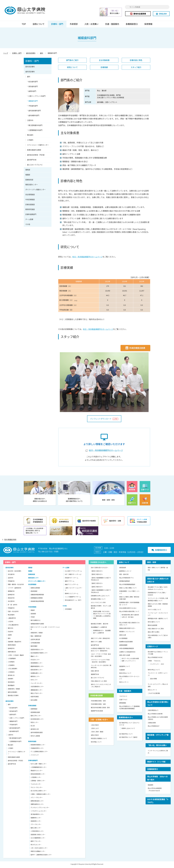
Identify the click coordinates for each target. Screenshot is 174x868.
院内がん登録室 (35, 737)
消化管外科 (11, 602)
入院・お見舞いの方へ (99, 721)
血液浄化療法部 (35, 640)
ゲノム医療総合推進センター (39, 753)
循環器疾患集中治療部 (37, 625)
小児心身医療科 (13, 670)
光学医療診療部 (35, 644)
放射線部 (33, 615)
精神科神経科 (12, 646)
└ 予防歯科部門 (32, 107)
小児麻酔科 (11, 666)
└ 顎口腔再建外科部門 (34, 126)
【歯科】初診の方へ (97, 584)
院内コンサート (124, 683)
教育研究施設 (30, 210)
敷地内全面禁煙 (138, 14)
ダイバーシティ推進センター (36, 190)
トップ (6, 54)
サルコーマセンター (37, 788)
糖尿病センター (35, 677)
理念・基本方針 (124, 575)
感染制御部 (34, 592)
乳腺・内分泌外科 (13, 612)
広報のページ (153, 647)
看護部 (28, 176)
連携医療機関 (123, 646)
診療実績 (104, 68)
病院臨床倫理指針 (125, 582)
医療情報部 (34, 710)
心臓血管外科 (12, 619)
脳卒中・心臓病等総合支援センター (41, 856)
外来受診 (74, 25)
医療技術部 (29, 181)
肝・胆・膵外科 (13, 606)
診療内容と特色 (136, 61)
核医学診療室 (35, 698)
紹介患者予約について (126, 735)
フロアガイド (123, 697)
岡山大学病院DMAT (154, 727)
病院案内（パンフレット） (127, 633)
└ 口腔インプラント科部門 (36, 97)
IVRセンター (34, 681)
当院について (39, 25)
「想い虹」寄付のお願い (157, 746)
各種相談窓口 (132, 25)
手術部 (33, 618)
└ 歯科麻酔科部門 (33, 116)
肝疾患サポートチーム (72, 579)
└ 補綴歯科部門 (32, 102)
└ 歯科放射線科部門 (34, 112)
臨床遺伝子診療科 (13, 696)
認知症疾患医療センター (38, 775)
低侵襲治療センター (37, 674)
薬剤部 (28, 171)
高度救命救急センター (37, 651)
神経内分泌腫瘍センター (38, 852)
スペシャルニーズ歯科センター (38, 146)
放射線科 (11, 680)
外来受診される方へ (98, 563)
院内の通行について (154, 623)
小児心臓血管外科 (13, 626)
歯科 (42, 54)
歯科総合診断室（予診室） (36, 156)
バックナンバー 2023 (157, 665)
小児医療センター (36, 778)
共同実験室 (68, 610)
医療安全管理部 (35, 589)
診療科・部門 (57, 25)
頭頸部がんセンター (37, 772)
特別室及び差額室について (99, 739)
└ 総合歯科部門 (32, 82)
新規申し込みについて (128, 729)
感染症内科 (11, 599)
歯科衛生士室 (35, 730)
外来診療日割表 (97, 696)
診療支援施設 (30, 205)
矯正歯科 (30, 136)
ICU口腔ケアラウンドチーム (73, 572)
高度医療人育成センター (38, 836)
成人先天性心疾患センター (39, 792)
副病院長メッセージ (125, 572)
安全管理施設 (30, 195)
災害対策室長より (153, 711)
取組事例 (150, 786)
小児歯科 (30, 141)
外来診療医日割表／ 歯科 (98, 705)
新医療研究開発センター (38, 746)
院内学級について (96, 743)
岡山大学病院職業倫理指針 (127, 585)
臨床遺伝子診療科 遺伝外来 (100, 625)
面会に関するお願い (154, 633)
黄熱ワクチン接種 (96, 643)
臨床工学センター (36, 717)
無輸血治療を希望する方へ (127, 629)
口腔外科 (30, 121)
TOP (24, 25)
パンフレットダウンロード (104, 420)
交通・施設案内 (112, 25)
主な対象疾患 (104, 61)
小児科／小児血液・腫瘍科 (16, 656)
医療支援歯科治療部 (34, 151)
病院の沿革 (123, 636)
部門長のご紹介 (72, 61)
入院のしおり (95, 729)
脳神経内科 (11, 596)
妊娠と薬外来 (95, 672)
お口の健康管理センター (38, 839)
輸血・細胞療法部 (36, 637)
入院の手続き (95, 726)
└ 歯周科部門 (31, 92)
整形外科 (11, 629)
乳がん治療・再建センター (39, 765)
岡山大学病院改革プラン (127, 579)
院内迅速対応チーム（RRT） (74, 601)
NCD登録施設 (123, 639)
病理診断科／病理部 (14, 690)
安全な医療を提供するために (128, 609)
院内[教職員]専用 (9, 540)
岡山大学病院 (28, 11)
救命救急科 (11, 683)
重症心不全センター (37, 694)
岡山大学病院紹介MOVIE (155, 658)
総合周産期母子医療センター (39, 654)
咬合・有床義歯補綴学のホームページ (87, 258)
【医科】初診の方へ (97, 572)
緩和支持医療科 (13, 693)
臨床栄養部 (34, 647)
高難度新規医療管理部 (37, 596)
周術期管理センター (37, 664)
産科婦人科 (11, 676)
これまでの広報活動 (154, 694)
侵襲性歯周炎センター (37, 805)
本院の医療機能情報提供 (127, 649)
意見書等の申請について (98, 600)
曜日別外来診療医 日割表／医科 (100, 709)
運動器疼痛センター (37, 691)
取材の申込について (125, 674)
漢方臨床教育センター (37, 815)
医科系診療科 (30, 68)
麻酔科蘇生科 (12, 653)
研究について (72, 68)
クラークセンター (36, 825)
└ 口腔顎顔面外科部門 (34, 131)
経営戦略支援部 (35, 713)
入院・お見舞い (91, 25)
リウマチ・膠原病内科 (15, 589)
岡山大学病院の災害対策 (155, 715)
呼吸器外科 (11, 609)
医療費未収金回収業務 (126, 643)
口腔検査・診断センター (38, 782)
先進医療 (122, 671)
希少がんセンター (36, 846)
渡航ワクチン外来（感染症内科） (101, 639)
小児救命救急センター (37, 832)
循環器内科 (11, 592)
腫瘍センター (35, 657)
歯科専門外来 (32, 161)
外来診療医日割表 (137, 349)
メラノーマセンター (37, 798)
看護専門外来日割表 (97, 712)
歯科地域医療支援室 (37, 733)
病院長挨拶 (123, 569)
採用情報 (148, 25)
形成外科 (11, 633)
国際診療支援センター (37, 802)
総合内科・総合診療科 (15, 572)
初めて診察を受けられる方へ (100, 569)
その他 (28, 225)
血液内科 (11, 579)
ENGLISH (161, 14)
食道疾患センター (36, 822)
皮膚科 (10, 636)
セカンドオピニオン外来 (98, 603)
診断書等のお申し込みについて (100, 597)
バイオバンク (35, 756)
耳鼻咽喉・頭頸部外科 (15, 643)
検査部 (33, 611)
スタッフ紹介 (136, 68)
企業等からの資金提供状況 (127, 653)
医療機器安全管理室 (37, 599)
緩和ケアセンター (36, 842)
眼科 (9, 639)
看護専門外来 (95, 675)
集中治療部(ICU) (36, 621)
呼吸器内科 (11, 582)
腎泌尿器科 (11, 616)
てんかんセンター (36, 785)
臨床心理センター (36, 829)
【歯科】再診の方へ (97, 588)
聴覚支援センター (32, 186)
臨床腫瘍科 (11, 686)
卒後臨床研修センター (37, 749)
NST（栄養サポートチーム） (74, 575)
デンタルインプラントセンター (40, 809)
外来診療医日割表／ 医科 (98, 702)
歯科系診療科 (31, 54)
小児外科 (11, 623)
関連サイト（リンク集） (157, 763)
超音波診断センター (37, 671)
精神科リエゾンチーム (72, 595)
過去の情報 (153, 680)
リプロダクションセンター (39, 812)
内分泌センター (35, 661)
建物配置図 (123, 704)
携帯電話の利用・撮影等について (158, 620)
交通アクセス (123, 701)
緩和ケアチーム (70, 582)
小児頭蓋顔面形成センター (39, 768)
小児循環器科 (12, 659)
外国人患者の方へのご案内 (99, 682)
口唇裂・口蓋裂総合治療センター (41, 795)
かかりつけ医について (154, 611)
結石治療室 (34, 701)
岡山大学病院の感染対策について (129, 612)
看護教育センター (36, 819)
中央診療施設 (30, 200)
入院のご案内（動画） (98, 733)
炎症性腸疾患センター (37, 688)
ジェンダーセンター (37, 684)
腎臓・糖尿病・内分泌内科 (16, 585)
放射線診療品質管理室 (37, 602)
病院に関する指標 (125, 656)
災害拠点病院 (152, 724)
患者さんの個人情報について (128, 589)
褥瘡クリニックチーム (72, 585)
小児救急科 (11, 673)
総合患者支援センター (37, 720)
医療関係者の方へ (126, 718)
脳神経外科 (11, 649)
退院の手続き (95, 736)
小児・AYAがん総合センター (39, 849)
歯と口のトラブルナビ (35, 166)
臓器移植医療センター (37, 667)
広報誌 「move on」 (154, 662)
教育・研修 (152, 563)
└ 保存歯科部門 (32, 87)
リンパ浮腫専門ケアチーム (73, 598)
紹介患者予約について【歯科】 (129, 738)
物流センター (35, 723)
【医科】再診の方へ (97, 575)
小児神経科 (11, 663)
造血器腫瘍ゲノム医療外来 (99, 628)
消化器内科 (11, 575)
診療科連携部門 (31, 215)
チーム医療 (29, 220)
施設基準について (125, 667)
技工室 (33, 727)
